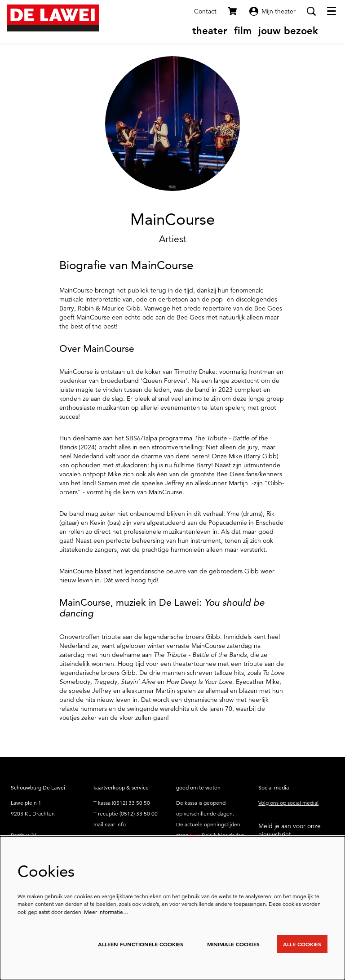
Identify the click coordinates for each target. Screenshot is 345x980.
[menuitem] (210, 31)
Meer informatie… (106, 912)
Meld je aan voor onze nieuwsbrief (290, 830)
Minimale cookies (233, 944)
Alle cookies (302, 944)
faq (240, 835)
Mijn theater (272, 11)
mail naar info (110, 824)
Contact (205, 11)
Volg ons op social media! (288, 803)
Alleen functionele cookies (141, 944)
